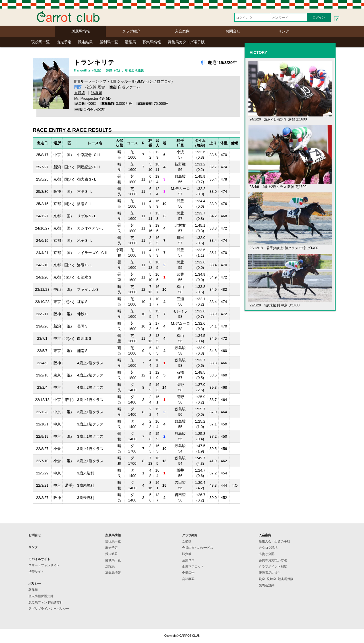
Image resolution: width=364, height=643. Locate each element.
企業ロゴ (188, 560)
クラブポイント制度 (273, 566)
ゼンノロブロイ (159, 81)
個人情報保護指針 (41, 596)
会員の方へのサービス (198, 548)
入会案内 (182, 31)
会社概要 (188, 579)
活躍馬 (130, 42)
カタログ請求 (268, 548)
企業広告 (188, 573)
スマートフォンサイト (44, 565)
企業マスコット (193, 566)
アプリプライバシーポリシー (49, 609)
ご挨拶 (187, 541)
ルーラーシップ (93, 81)
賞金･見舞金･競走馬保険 (276, 579)
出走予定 (64, 42)
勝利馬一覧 (109, 42)
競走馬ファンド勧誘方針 (46, 602)
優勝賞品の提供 (270, 573)
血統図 (80, 93)
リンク (284, 31)
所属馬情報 (81, 31)
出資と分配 (267, 554)
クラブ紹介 (131, 31)
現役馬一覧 (41, 42)
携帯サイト (36, 572)
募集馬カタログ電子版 (186, 42)
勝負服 (187, 554)
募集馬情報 (152, 42)
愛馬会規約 (267, 585)
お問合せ (233, 31)
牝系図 (97, 93)
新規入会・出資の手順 (274, 541)
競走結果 (85, 42)
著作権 (33, 590)
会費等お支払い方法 (273, 560)
